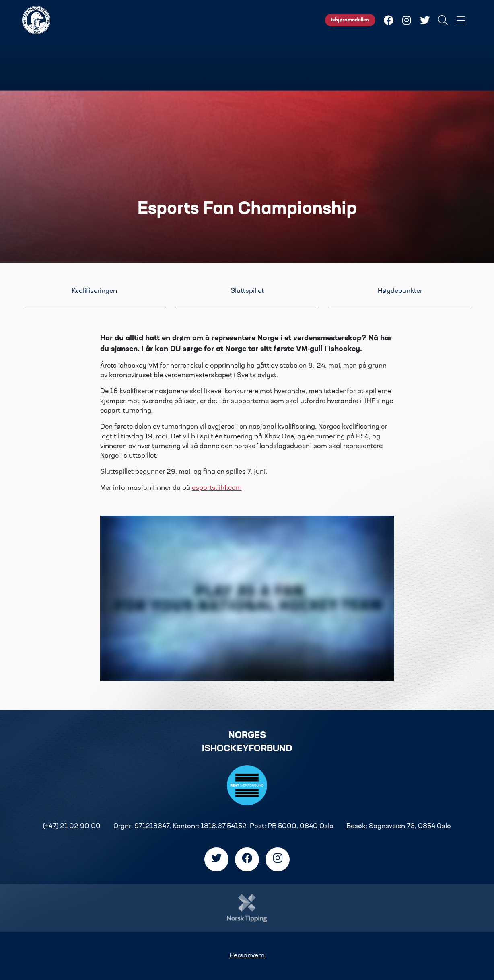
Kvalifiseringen (94, 291)
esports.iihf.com (217, 488)
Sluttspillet (247, 291)
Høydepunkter (400, 291)
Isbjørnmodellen (350, 20)
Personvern (247, 956)
